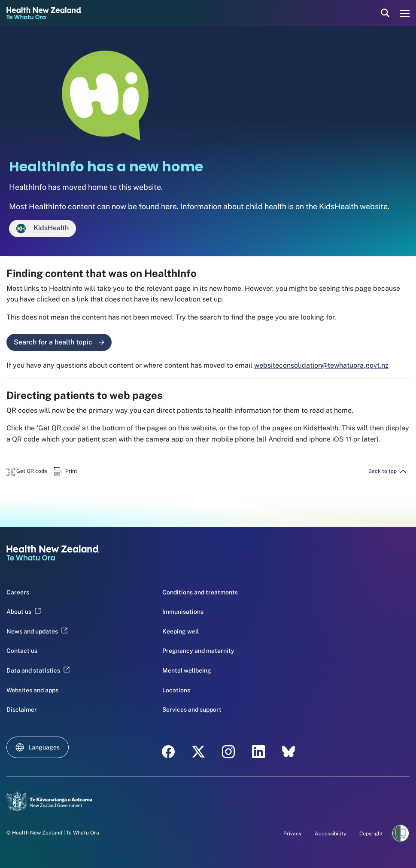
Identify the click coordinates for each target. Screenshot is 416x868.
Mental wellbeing (187, 670)
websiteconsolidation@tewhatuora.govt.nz (321, 365)
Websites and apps (32, 690)
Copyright (371, 834)
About (24, 612)
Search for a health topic (59, 342)
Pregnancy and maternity (198, 651)
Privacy (292, 834)
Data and (38, 670)
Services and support (192, 710)
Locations (176, 690)
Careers (18, 592)
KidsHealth (43, 228)
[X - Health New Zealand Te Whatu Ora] (198, 752)
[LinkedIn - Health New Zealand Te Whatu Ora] (258, 752)
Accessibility (330, 834)
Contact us (22, 651)
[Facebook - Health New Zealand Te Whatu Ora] (168, 752)
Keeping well (181, 631)
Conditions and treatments (200, 592)
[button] (27, 471)
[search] (385, 13)
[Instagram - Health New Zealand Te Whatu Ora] (228, 752)
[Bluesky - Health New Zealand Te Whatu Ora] (288, 752)
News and (37, 631)
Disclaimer (22, 710)
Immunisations (183, 612)
